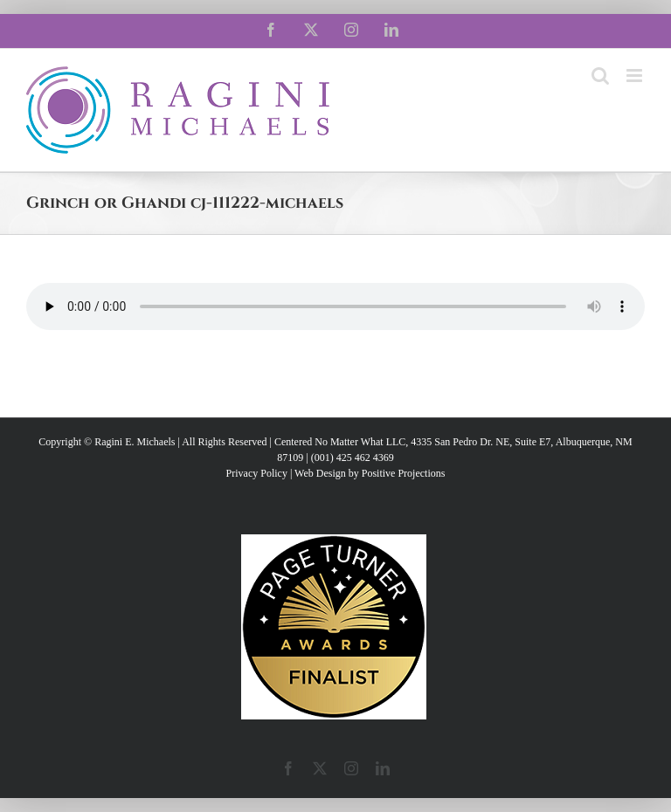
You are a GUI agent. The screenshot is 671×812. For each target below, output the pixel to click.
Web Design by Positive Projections (370, 473)
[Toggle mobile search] (600, 76)
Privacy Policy (257, 473)
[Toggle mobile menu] (636, 76)
